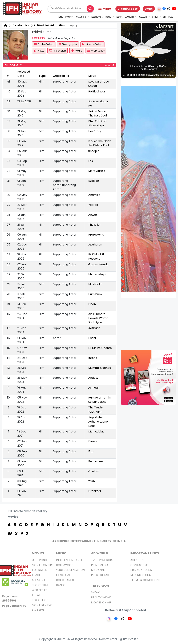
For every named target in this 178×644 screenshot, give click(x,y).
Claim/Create (128, 9)
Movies (69, 17)
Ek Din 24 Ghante (100, 348)
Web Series (96, 51)
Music (110, 17)
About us (137, 560)
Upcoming (39, 560)
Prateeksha (96, 235)
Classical (63, 575)
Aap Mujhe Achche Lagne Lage (98, 422)
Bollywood (65, 565)
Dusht (92, 338)
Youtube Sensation (70, 570)
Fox (91, 161)
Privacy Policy (141, 570)
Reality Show (101, 597)
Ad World (131, 17)
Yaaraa (93, 205)
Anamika (94, 195)
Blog (171, 17)
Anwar (93, 215)
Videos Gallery (92, 44)
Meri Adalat (96, 432)
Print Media (100, 565)
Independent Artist (71, 560)
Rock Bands (65, 580)
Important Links (145, 553)
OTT (165, 17)
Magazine (98, 570)
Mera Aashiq (97, 171)
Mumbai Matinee (100, 368)
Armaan (94, 388)
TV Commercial (102, 560)
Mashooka (95, 284)
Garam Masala (98, 264)
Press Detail (100, 575)
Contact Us (139, 565)
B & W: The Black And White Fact (100, 143)
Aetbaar (94, 328)
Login (149, 9)
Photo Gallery (44, 44)
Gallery (145, 17)
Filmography (68, 25)
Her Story (95, 131)
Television (97, 17)
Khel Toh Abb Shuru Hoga (97, 123)
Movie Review (42, 605)
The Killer (95, 225)
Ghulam (94, 471)
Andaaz (93, 378)
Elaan (92, 304)
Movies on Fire (43, 565)
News (120, 17)
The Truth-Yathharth (96, 410)
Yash (92, 481)
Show (95, 592)
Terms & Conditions (145, 580)
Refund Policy (141, 575)
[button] (105, 9)
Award (77, 51)
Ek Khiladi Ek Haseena (96, 257)
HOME (60, 17)
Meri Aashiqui (97, 274)
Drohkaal (95, 491)
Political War (97, 91)
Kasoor (93, 441)
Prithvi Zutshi (44, 25)
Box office (40, 600)
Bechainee (96, 461)
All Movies (40, 580)
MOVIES (38, 553)
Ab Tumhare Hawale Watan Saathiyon (98, 318)
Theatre (38, 595)
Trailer (37, 575)
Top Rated (40, 570)
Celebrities (20, 25)
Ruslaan (94, 181)
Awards (38, 610)
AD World (100, 553)
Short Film (40, 585)
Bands (61, 585)
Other (156, 17)
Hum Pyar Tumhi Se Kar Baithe (99, 400)
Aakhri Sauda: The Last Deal (98, 113)
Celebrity (82, 17)
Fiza (91, 451)
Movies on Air (101, 602)
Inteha (93, 358)
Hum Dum (95, 294)
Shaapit (94, 151)
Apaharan (95, 245)
